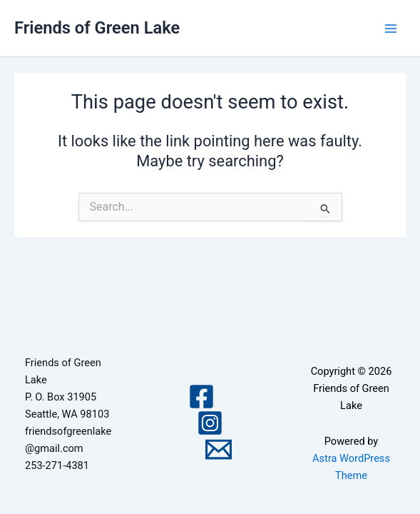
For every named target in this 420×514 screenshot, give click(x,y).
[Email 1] (219, 449)
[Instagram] (210, 423)
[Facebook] (201, 397)
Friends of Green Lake (97, 28)
